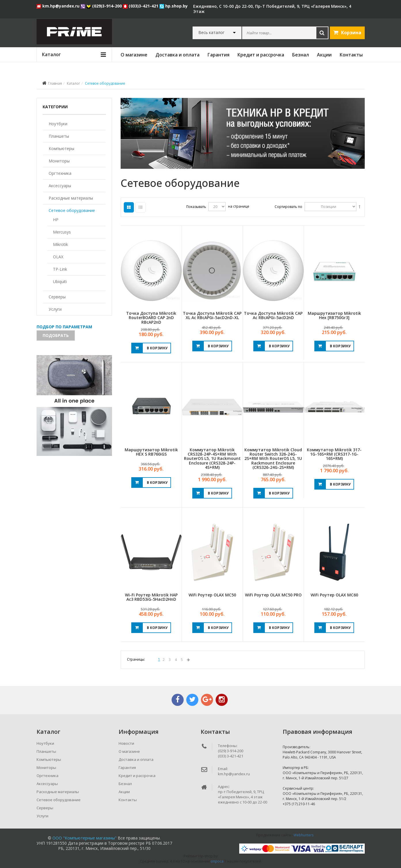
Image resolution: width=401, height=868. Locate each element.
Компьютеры (61, 148)
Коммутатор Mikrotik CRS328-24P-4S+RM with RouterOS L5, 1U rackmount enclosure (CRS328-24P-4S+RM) (212, 459)
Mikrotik (60, 244)
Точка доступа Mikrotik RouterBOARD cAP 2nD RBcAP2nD (151, 318)
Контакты (351, 55)
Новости (126, 743)
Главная (55, 83)
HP (56, 220)
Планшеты (59, 136)
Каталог (73, 83)
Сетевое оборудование (72, 210)
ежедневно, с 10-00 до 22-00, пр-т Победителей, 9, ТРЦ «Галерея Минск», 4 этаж (272, 9)
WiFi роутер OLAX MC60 (334, 595)
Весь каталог (211, 33)
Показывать (196, 207)
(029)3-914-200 (105, 6)
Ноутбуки (58, 124)
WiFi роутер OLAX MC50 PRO (273, 595)
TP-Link (60, 269)
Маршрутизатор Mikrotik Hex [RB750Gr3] (334, 315)
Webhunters (304, 835)
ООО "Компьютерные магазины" (84, 838)
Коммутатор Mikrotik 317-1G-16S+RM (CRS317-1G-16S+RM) (334, 454)
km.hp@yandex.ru (59, 6)
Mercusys (62, 232)
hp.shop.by (174, 6)
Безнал (301, 55)
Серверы (57, 297)
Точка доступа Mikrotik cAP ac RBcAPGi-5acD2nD (273, 315)
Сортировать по (288, 207)
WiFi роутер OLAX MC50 (212, 595)
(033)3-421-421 (141, 6)
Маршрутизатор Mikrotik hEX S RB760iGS (151, 452)
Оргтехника (60, 173)
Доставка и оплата (177, 55)
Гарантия (218, 55)
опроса (217, 861)
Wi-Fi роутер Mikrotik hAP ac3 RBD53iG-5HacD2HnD (151, 597)
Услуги (55, 309)
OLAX (58, 257)
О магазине (134, 55)
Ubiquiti (60, 282)
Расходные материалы (71, 198)
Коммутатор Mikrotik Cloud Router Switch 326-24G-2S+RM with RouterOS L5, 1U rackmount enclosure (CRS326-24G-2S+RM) (273, 459)
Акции (324, 55)
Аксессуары (60, 186)
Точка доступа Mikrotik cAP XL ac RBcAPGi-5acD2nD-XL (212, 315)
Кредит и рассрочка (261, 55)
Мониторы (59, 161)
